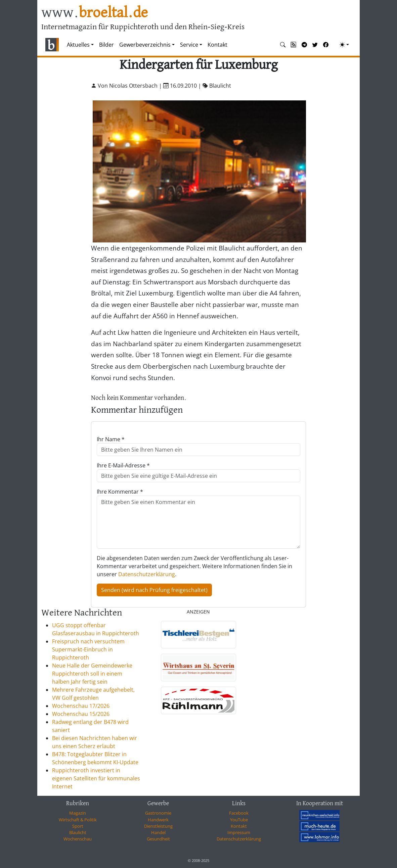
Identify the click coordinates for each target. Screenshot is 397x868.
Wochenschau (78, 839)
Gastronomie (158, 813)
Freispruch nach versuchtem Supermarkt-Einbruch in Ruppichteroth (88, 649)
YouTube (239, 820)
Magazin (78, 813)
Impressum (239, 832)
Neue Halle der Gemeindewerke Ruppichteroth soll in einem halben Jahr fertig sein (92, 674)
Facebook (239, 813)
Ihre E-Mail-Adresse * (123, 465)
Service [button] (189, 45)
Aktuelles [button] (78, 45)
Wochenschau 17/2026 (81, 706)
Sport (78, 826)
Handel (158, 832)
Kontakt (217, 45)
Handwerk (158, 820)
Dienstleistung (158, 826)
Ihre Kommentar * (120, 492)
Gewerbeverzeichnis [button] (145, 45)
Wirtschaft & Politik (78, 820)
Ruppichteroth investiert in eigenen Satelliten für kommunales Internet (96, 778)
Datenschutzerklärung (147, 574)
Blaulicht (78, 832)
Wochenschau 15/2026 (81, 714)
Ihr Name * (111, 439)
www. (95, 13)
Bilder (106, 45)
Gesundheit (158, 839)
